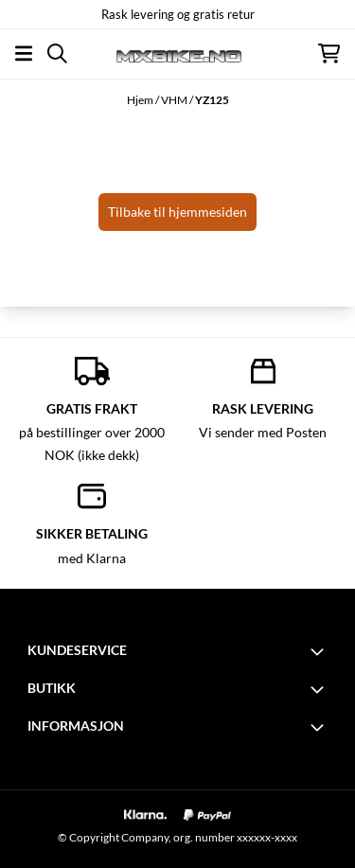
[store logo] (177, 53)
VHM (175, 100)
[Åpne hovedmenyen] (24, 53)
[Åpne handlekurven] (329, 53)
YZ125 (212, 100)
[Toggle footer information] (320, 651)
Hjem (141, 100)
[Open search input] (57, 53)
